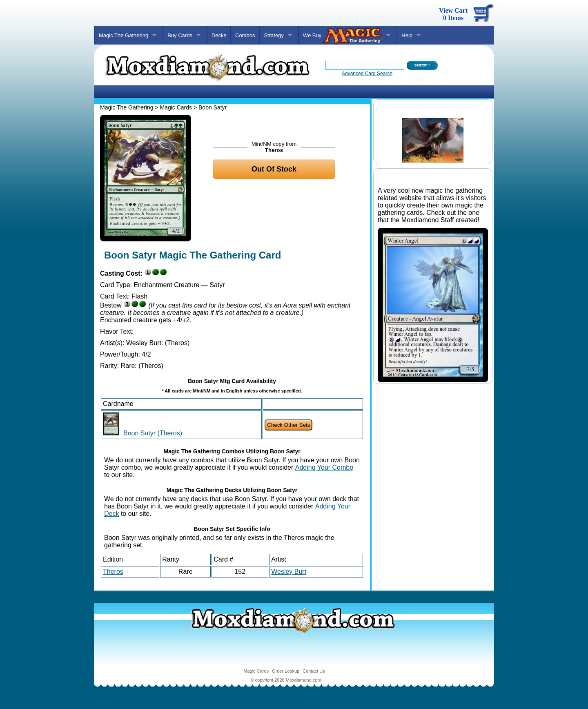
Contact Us (314, 671)
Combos (245, 35)
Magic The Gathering (124, 35)
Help (407, 35)
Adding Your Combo (324, 467)
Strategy (274, 35)
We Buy (343, 36)
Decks (219, 35)
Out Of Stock (274, 169)
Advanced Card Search (367, 74)
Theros (113, 572)
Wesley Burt (289, 572)
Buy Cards (180, 35)
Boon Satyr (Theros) (153, 433)
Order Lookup (286, 671)
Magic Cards (176, 107)
